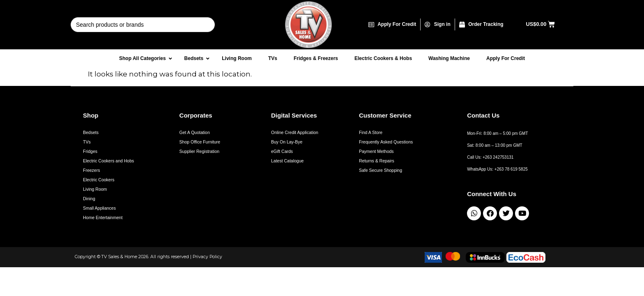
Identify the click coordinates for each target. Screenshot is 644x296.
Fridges (90, 151)
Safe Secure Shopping (381, 170)
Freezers (91, 170)
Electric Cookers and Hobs (108, 161)
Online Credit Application (295, 132)
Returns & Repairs (377, 161)
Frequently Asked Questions (386, 142)
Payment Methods (376, 151)
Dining (89, 199)
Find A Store (371, 132)
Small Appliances (99, 208)
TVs (87, 142)
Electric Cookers (99, 180)
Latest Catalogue (287, 161)
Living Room (95, 189)
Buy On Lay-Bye (287, 142)
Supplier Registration (199, 151)
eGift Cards (282, 151)
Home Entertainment (103, 217)
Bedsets (91, 132)
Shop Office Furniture (200, 142)
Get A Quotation (195, 132)
